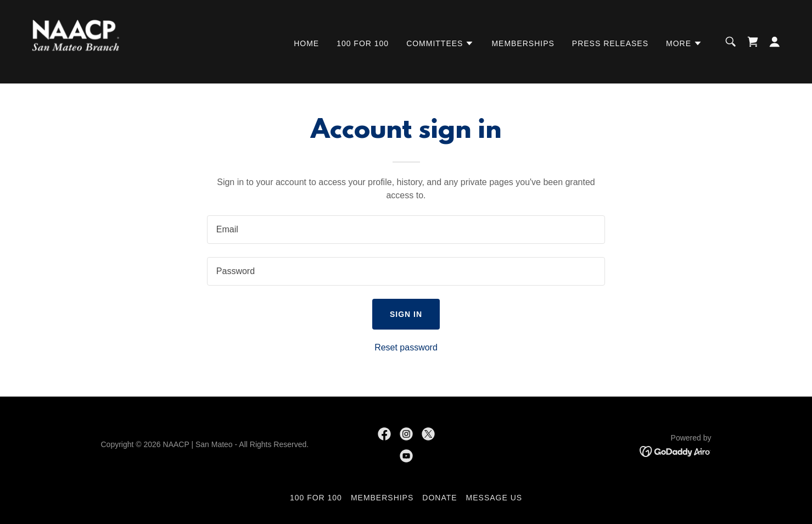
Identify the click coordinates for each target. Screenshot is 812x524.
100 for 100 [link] (363, 43)
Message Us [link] (494, 498)
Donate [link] (439, 498)
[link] (76, 41)
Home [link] (306, 43)
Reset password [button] (406, 347)
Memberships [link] (523, 43)
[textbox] (406, 230)
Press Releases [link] (610, 43)
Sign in (406, 314)
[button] (440, 43)
